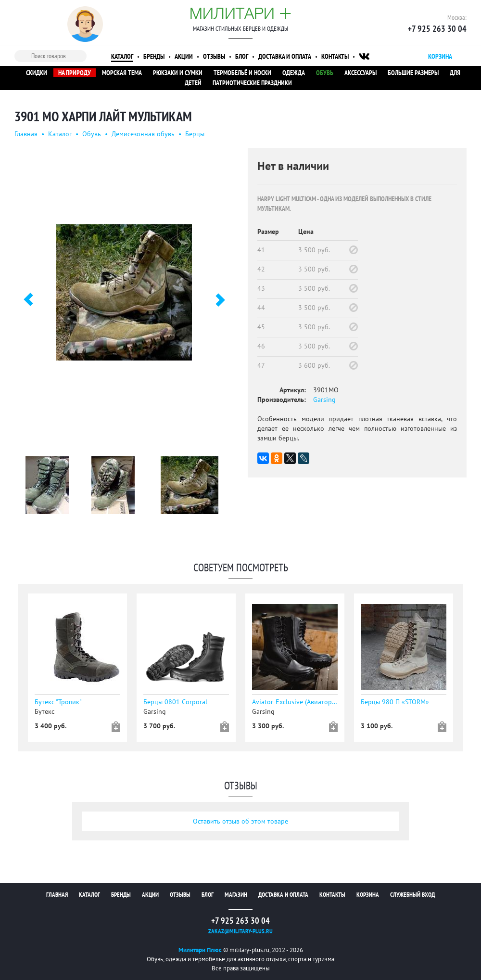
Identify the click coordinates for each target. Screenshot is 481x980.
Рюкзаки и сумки (178, 73)
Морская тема (122, 73)
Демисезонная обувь (143, 134)
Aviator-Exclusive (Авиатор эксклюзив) (295, 702)
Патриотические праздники (252, 83)
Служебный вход (412, 895)
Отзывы (214, 56)
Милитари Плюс (200, 950)
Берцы (195, 134)
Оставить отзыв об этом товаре (240, 821)
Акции (184, 56)
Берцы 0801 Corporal (175, 702)
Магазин (236, 895)
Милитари (240, 13)
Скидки (37, 73)
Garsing (324, 400)
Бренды (154, 56)
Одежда (294, 73)
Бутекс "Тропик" (58, 702)
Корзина (368, 895)
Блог (242, 56)
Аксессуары (361, 73)
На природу (75, 73)
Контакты (335, 56)
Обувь (325, 73)
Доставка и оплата (285, 56)
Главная (26, 134)
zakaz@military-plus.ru (240, 931)
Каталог (122, 56)
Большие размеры (413, 73)
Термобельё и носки (242, 73)
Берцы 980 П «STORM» (395, 702)
